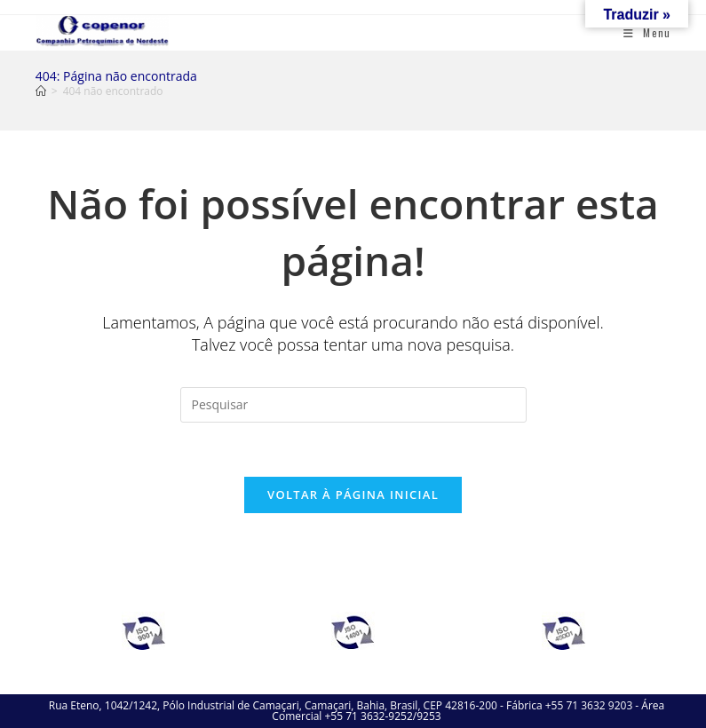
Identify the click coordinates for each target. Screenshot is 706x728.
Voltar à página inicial (353, 495)
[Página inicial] (41, 91)
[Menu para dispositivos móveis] (647, 32)
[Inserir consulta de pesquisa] (353, 405)
